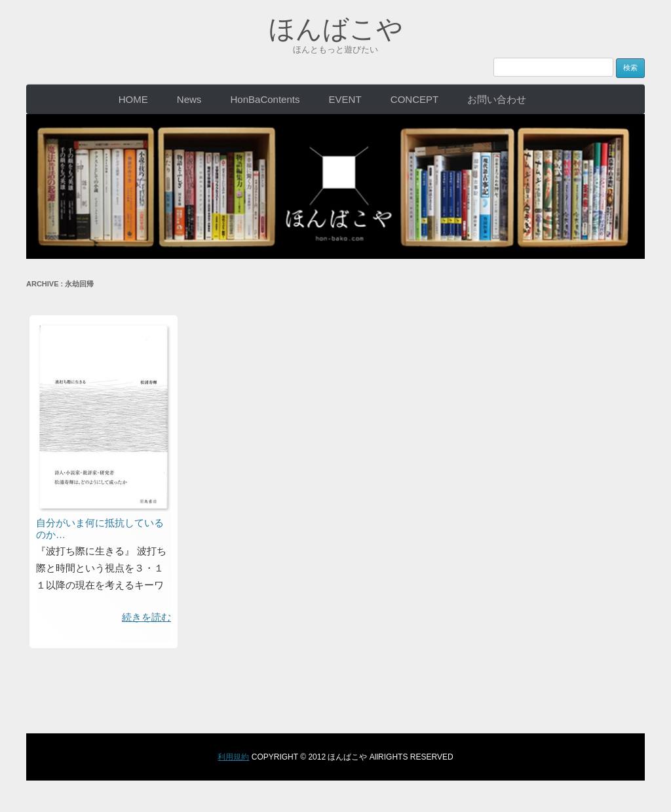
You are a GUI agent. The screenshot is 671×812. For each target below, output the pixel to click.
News (189, 99)
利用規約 (233, 757)
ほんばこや (336, 29)
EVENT (345, 99)
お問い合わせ (497, 99)
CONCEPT (414, 99)
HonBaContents (265, 99)
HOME (133, 99)
